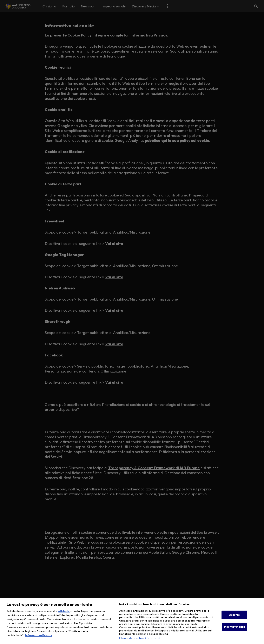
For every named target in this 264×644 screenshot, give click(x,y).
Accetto (235, 619)
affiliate (64, 615)
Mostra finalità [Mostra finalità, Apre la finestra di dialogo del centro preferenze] (235, 631)
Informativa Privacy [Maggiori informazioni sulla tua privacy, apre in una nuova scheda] (39, 639)
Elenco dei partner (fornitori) (139, 642)
